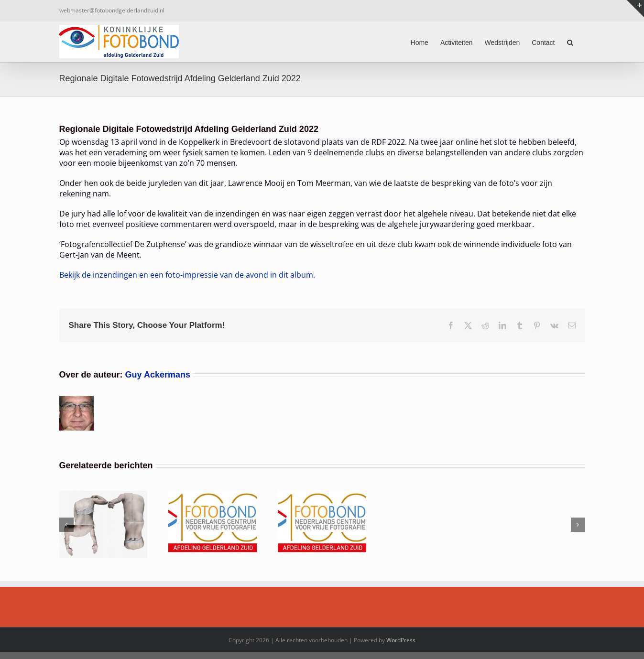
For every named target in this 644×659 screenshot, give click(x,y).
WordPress (401, 640)
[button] (570, 42)
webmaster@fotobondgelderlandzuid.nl (112, 10)
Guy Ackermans (158, 375)
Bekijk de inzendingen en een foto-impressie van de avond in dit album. (187, 275)
